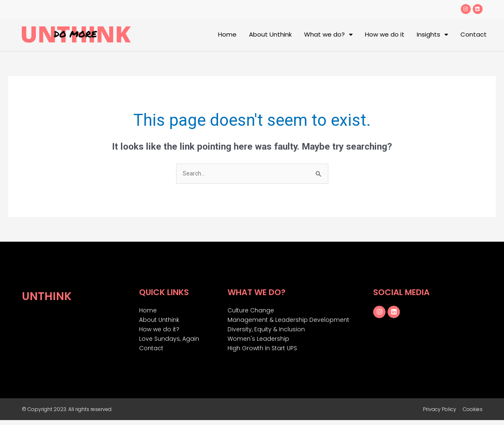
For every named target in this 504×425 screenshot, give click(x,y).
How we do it (385, 34)
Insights (432, 35)
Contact (474, 34)
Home (227, 34)
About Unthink (270, 34)
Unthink (50, 296)
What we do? (328, 35)
